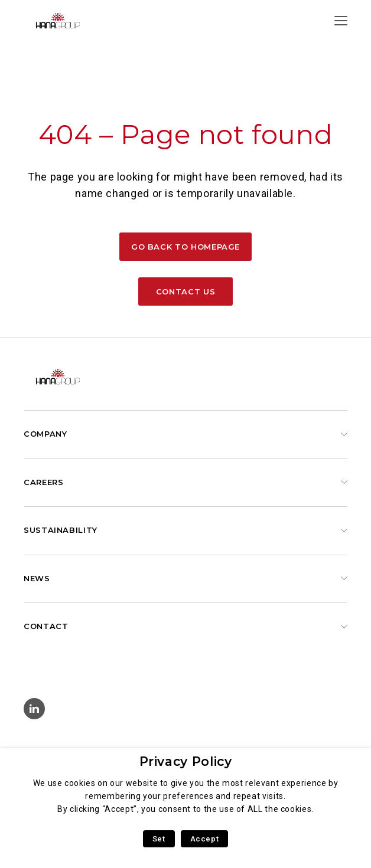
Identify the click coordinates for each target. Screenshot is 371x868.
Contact (46, 626)
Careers (43, 482)
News (37, 578)
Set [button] (159, 839)
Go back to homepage (185, 247)
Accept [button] (205, 839)
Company (45, 434)
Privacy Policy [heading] (186, 761)
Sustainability (61, 530)
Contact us (185, 291)
